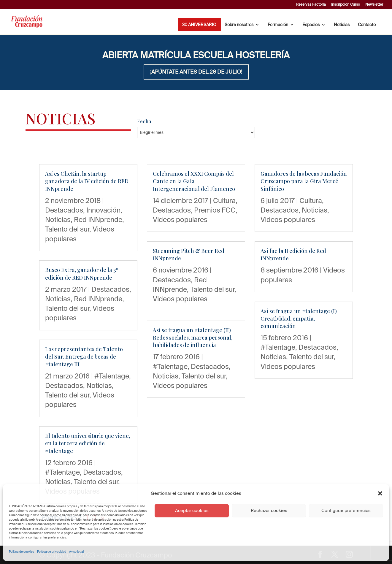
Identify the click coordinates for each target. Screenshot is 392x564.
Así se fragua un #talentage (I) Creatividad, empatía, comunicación (299, 319)
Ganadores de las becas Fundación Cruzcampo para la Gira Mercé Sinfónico (304, 181)
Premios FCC (215, 210)
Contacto (367, 25)
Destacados (64, 210)
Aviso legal (76, 552)
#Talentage (112, 376)
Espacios (311, 25)
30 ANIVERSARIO (199, 25)
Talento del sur (67, 229)
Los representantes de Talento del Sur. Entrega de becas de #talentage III (84, 357)
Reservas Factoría (311, 4)
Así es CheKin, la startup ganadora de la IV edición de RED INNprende (87, 181)
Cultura (224, 200)
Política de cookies (22, 552)
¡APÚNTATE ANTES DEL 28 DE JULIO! (196, 72)
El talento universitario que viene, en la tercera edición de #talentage (88, 443)
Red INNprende (98, 219)
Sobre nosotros (239, 25)
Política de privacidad (52, 552)
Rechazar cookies (269, 510)
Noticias (342, 25)
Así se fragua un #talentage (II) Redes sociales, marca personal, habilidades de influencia (193, 338)
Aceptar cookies (192, 510)
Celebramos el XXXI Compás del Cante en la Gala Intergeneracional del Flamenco (194, 181)
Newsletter (374, 4)
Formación (278, 25)
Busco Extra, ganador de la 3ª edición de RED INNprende (82, 274)
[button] (380, 493)
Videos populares (180, 219)
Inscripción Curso (346, 4)
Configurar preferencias (346, 510)
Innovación (103, 210)
